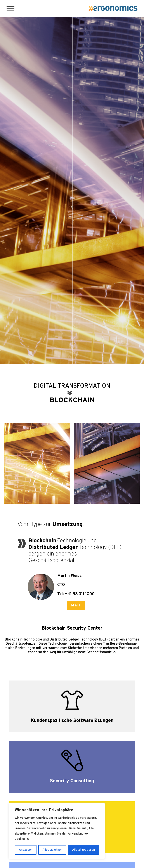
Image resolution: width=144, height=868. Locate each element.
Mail (76, 605)
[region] (57, 831)
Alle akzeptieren (83, 850)
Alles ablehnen (52, 850)
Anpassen (26, 850)
